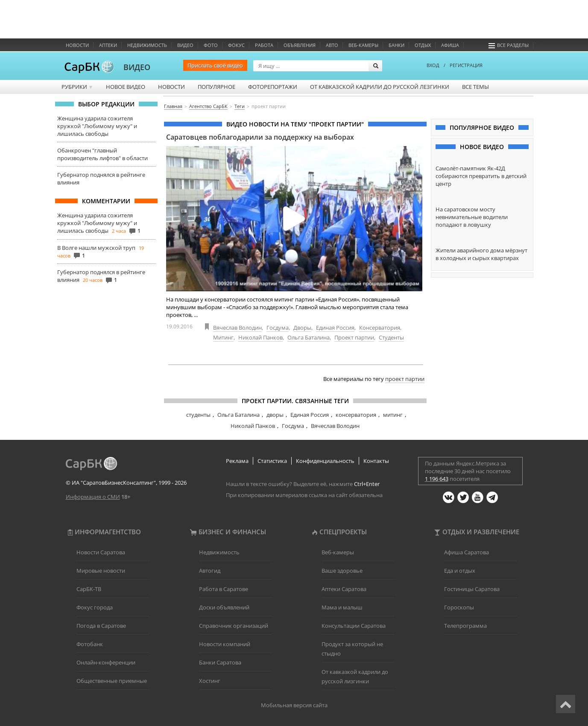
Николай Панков (260, 337)
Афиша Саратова (467, 552)
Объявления (300, 45)
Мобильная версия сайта (294, 705)
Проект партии (354, 337)
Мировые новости (101, 571)
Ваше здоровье (342, 571)
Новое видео (126, 87)
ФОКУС (236, 45)
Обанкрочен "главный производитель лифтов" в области (102, 154)
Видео (185, 45)
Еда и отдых (460, 571)
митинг (393, 415)
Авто (332, 45)
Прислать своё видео (215, 65)
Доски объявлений (224, 607)
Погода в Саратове (101, 626)
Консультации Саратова (354, 626)
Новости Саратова (101, 552)
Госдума (278, 328)
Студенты (391, 337)
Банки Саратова (220, 662)
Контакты (376, 461)
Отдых (423, 45)
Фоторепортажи (273, 87)
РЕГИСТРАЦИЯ (466, 65)
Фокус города (95, 607)
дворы (275, 415)
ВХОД (433, 65)
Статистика (272, 461)
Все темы (475, 87)
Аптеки (108, 45)
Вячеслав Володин (237, 328)
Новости (77, 45)
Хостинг (210, 681)
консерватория (356, 415)
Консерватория (380, 328)
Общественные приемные (112, 681)
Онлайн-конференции (106, 662)
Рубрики (78, 87)
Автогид (210, 571)
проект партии (405, 379)
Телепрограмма (465, 626)
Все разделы (509, 45)
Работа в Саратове (224, 589)
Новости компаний (225, 644)
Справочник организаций (234, 626)
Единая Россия (335, 328)
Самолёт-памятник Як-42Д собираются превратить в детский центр (481, 176)
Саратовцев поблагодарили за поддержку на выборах (260, 137)
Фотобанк (90, 644)
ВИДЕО (137, 67)
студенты (198, 415)
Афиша (450, 45)
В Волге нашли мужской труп (96, 248)
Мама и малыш (342, 607)
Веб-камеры (363, 45)
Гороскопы (459, 607)
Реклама (237, 461)
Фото (211, 45)
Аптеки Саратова (344, 589)
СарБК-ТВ (89, 589)
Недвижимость (147, 45)
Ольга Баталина (309, 337)
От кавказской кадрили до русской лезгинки (380, 87)
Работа (264, 45)
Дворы (302, 328)
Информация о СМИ (93, 497)
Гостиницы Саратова (472, 589)
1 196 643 (437, 479)
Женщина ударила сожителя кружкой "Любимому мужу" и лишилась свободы (97, 126)
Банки (396, 45)
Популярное (216, 87)
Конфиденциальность (325, 461)
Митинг (223, 337)
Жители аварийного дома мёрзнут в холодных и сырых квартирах (481, 254)
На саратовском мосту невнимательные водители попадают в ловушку (472, 217)
